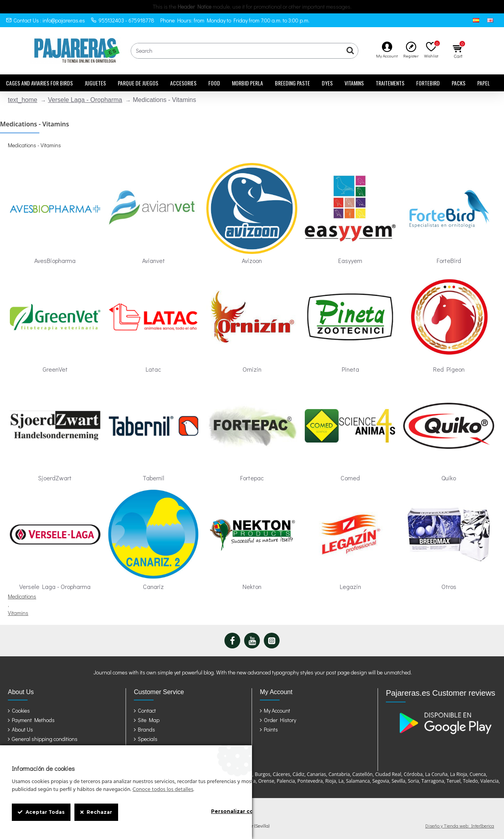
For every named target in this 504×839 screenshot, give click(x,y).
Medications (22, 596)
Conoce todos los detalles (163, 790)
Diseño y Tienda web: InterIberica (460, 826)
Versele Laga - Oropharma (85, 100)
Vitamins (18, 613)
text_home (23, 100)
